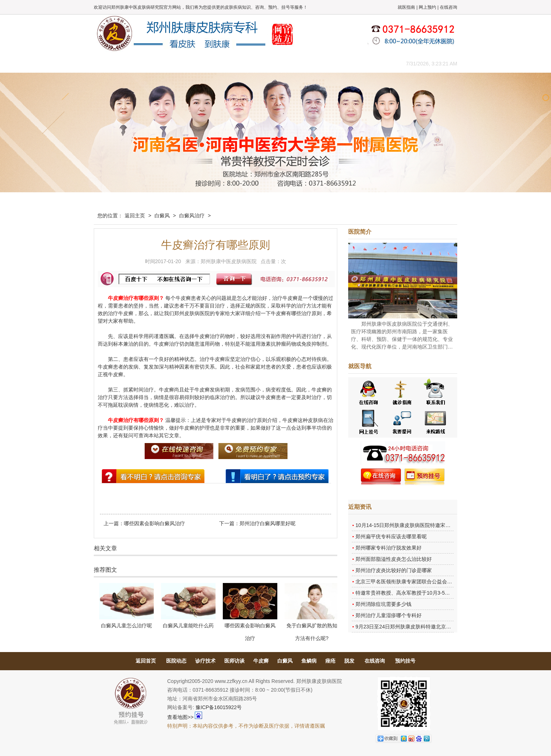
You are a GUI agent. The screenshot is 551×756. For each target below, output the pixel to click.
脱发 (349, 661)
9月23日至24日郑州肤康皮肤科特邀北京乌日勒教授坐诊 (419, 627)
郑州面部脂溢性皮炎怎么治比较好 (394, 559)
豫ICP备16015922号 (219, 707)
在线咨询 (449, 7)
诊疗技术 (205, 661)
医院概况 (143, 63)
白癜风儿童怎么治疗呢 (126, 626)
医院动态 (176, 661)
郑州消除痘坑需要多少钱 (383, 604)
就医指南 (406, 7)
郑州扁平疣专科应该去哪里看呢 (391, 536)
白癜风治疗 (192, 216)
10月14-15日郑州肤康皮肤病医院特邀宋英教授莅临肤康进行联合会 (431, 525)
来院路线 (372, 63)
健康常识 (241, 63)
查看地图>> (180, 717)
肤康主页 (110, 63)
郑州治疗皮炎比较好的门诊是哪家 (394, 570)
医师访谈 (234, 661)
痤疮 (330, 661)
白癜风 (162, 216)
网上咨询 (339, 63)
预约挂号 (405, 661)
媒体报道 (208, 63)
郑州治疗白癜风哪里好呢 (268, 523)
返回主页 (135, 216)
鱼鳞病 (309, 661)
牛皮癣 (261, 661)
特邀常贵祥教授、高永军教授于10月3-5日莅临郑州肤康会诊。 (426, 593)
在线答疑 (274, 63)
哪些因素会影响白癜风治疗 (154, 523)
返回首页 (146, 661)
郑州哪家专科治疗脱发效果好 (389, 548)
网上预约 (427, 7)
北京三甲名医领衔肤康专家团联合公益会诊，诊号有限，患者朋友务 (432, 582)
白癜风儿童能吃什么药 (188, 626)
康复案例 (306, 63)
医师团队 (176, 63)
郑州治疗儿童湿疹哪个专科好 (389, 615)
